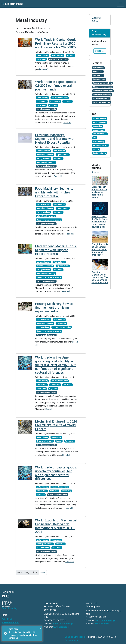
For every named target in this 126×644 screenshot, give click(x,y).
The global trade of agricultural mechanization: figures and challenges (100, 250)
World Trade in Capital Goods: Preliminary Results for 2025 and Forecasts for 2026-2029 (56, 44)
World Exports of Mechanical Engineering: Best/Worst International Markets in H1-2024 (56, 526)
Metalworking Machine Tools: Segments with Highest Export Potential (56, 250)
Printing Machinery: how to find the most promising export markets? (54, 308)
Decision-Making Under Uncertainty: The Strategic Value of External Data (100, 277)
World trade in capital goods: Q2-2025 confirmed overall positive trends (55, 86)
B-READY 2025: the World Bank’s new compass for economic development (100, 222)
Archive (95, 172)
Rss (95, 21)
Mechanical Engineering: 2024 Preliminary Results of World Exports (56, 425)
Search (96, 18)
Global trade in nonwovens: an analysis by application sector (99, 192)
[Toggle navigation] (121, 4)
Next (43, 572)
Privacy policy (71, 640)
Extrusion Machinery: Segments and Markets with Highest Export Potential (55, 139)
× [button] (40, 629)
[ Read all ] (44, 69)
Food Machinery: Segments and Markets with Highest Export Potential (54, 192)
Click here (100, 51)
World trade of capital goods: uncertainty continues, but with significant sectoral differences (56, 473)
